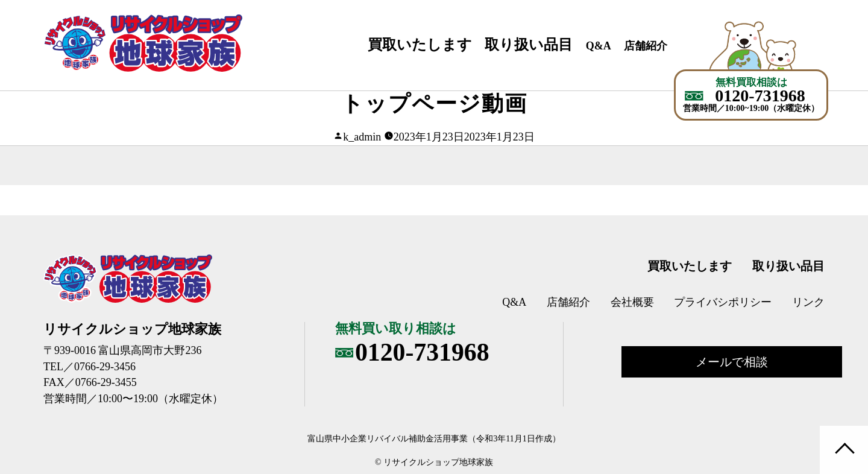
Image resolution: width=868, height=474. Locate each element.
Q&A (599, 46)
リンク (808, 302)
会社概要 (632, 302)
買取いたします (420, 45)
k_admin (362, 137)
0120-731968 (760, 96)
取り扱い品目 (529, 45)
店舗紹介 (646, 46)
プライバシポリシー (723, 302)
